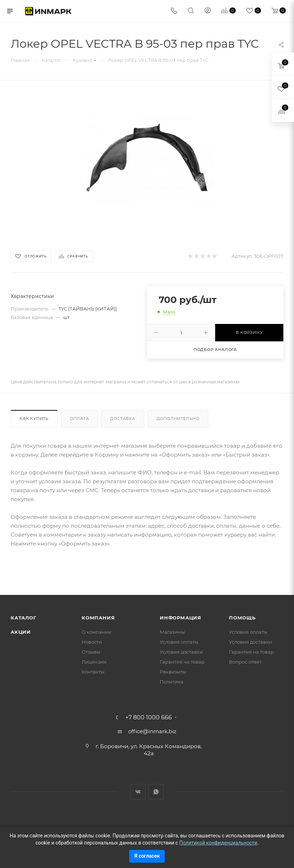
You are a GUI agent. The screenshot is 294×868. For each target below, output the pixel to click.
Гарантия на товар (182, 662)
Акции (21, 632)
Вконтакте (138, 792)
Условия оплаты (179, 642)
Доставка (123, 419)
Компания (98, 618)
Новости (92, 642)
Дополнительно (178, 419)
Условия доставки (181, 652)
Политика (172, 682)
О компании (97, 632)
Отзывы (91, 652)
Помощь (242, 618)
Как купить (34, 419)
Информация (181, 618)
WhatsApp (156, 792)
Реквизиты (173, 672)
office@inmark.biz (152, 731)
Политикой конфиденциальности (218, 843)
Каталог (24, 618)
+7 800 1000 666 (149, 718)
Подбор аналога (215, 350)
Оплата (80, 419)
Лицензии (94, 662)
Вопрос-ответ (245, 662)
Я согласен (147, 856)
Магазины (172, 632)
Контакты (93, 672)
